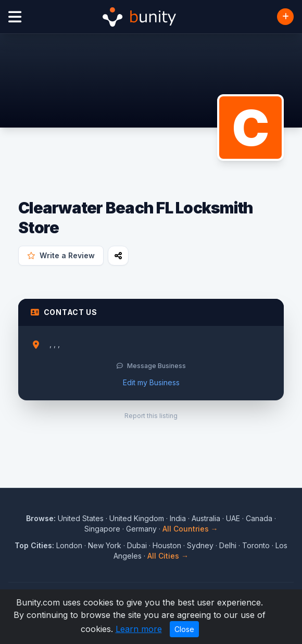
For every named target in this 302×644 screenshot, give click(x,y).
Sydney (200, 545)
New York (105, 545)
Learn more (139, 629)
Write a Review (61, 255)
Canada (259, 518)
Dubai (137, 545)
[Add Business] (285, 17)
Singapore (102, 529)
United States (81, 518)
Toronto (256, 545)
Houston (167, 545)
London (69, 545)
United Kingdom (137, 518)
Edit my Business (151, 382)
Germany (141, 529)
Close (184, 629)
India (178, 518)
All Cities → (168, 556)
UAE (233, 518)
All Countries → (190, 529)
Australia (206, 518)
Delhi (228, 545)
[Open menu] (15, 17)
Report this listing (151, 416)
